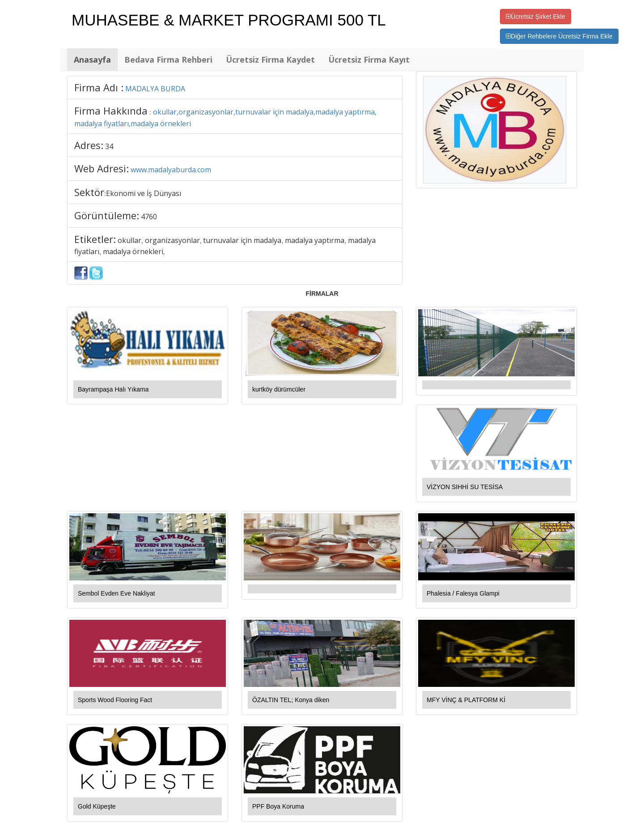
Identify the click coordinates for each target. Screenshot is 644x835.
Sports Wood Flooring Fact (115, 700)
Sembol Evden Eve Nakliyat (117, 593)
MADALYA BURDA (155, 89)
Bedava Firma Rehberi (168, 60)
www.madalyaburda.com (171, 170)
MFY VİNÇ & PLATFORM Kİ (466, 700)
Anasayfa (92, 60)
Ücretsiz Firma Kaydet (270, 60)
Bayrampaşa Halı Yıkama (113, 389)
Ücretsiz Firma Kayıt (369, 60)
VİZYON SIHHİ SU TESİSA (465, 487)
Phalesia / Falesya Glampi (463, 593)
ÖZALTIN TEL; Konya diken (291, 700)
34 (109, 146)
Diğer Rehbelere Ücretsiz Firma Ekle (559, 36)
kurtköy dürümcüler (279, 389)
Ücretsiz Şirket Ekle (535, 17)
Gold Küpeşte (97, 806)
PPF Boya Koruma (278, 806)
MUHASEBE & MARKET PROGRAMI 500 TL (229, 20)
